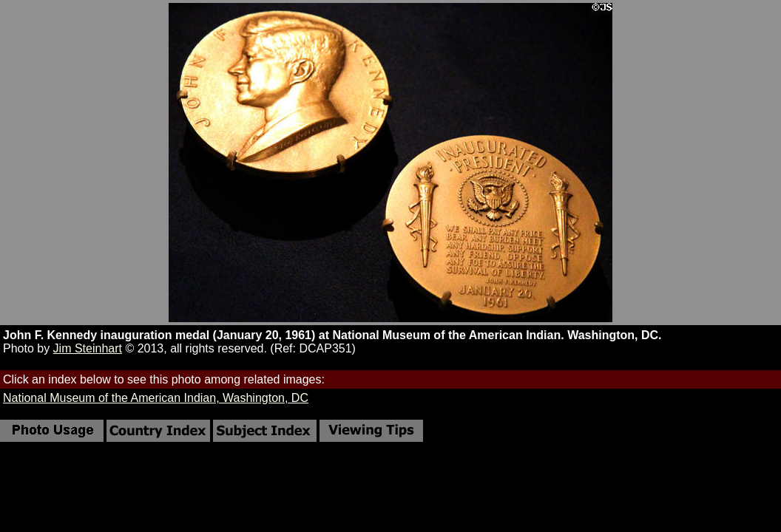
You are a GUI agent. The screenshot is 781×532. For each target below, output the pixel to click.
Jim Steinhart (88, 348)
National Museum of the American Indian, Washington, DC (156, 398)
